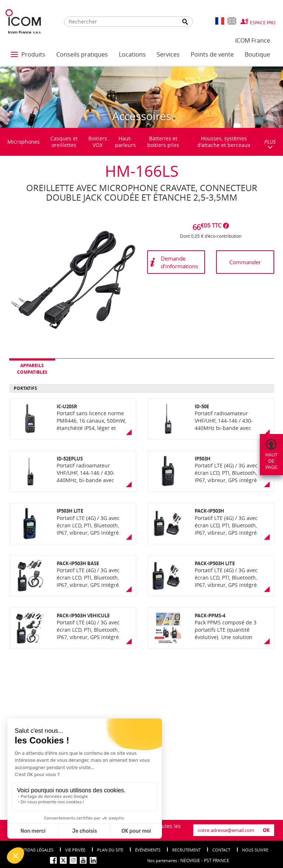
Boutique (257, 54)
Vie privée (75, 850)
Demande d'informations (179, 262)
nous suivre (255, 850)
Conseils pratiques (82, 54)
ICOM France (253, 40)
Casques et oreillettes (64, 142)
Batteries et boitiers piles (163, 142)
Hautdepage (271, 461)
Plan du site (110, 850)
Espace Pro (263, 22)
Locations (132, 54)
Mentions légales (34, 850)
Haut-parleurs (125, 142)
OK (266, 830)
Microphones (24, 142)
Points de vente (212, 54)
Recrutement (186, 850)
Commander (245, 262)
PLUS (270, 144)
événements (148, 850)
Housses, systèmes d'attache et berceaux (224, 142)
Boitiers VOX (98, 142)
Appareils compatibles (32, 369)
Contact (221, 850)
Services (168, 54)
